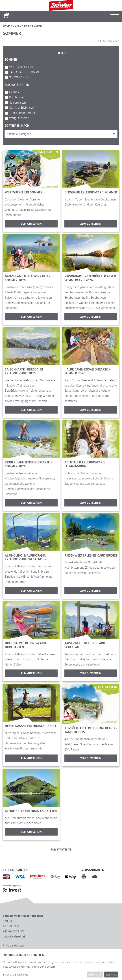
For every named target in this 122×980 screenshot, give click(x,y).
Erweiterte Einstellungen (16, 975)
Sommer (38, 26)
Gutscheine (21, 26)
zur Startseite (61, 849)
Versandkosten (14, 946)
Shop (6, 26)
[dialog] (61, 965)
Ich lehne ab (95, 975)
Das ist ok (111, 975)
